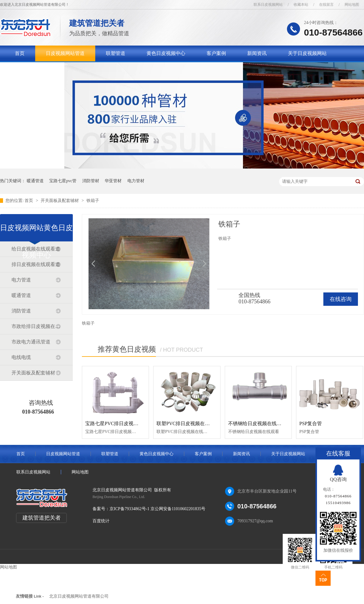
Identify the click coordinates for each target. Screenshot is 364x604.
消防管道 (21, 311)
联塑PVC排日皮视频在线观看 (188, 423)
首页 (20, 53)
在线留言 (326, 5)
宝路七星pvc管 (63, 181)
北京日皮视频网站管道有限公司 (79, 596)
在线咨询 (341, 299)
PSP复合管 (311, 423)
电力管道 (21, 280)
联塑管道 (116, 53)
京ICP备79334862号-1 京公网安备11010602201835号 (157, 509)
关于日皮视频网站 (307, 53)
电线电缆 (21, 357)
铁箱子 (93, 201)
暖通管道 (35, 181)
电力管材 (136, 181)
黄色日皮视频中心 (166, 53)
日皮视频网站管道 (65, 53)
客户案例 (216, 53)
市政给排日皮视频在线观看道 (36, 326)
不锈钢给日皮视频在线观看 (257, 423)
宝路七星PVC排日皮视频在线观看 (121, 423)
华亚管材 (113, 181)
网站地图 (352, 5)
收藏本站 (301, 5)
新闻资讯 (257, 53)
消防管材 (91, 181)
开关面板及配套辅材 (60, 201)
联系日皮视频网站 (268, 5)
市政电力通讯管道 (31, 342)
